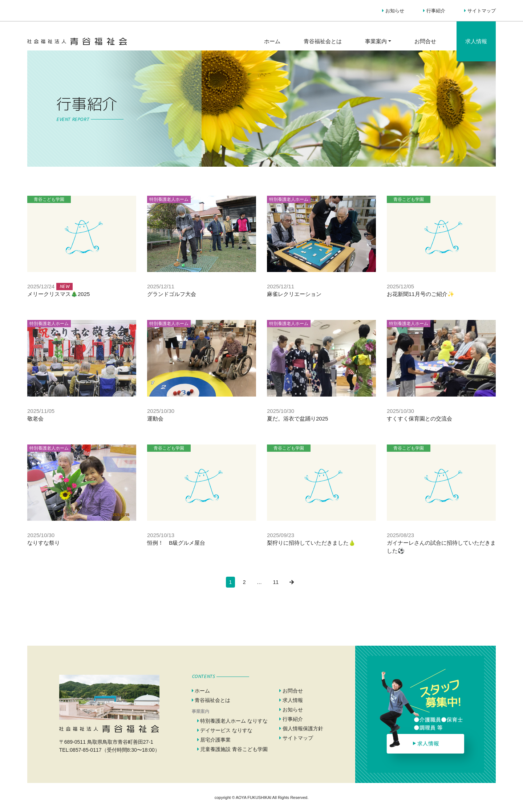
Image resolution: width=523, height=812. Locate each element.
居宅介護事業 (214, 740)
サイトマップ (480, 11)
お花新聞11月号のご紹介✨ (421, 294)
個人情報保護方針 (301, 728)
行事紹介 (434, 11)
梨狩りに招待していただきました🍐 (311, 543)
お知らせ (393, 11)
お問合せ (425, 41)
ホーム (272, 41)
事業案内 (376, 41)
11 (276, 582)
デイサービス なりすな (225, 730)
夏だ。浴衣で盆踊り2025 (297, 419)
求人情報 (476, 41)
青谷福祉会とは (323, 41)
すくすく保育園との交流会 (419, 419)
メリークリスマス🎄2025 (58, 294)
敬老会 (35, 419)
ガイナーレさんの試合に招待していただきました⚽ (441, 547)
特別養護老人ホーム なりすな (233, 721)
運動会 (155, 419)
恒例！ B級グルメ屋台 (176, 543)
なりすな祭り (44, 543)
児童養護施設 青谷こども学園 (233, 749)
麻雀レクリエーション (294, 294)
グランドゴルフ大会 (172, 294)
